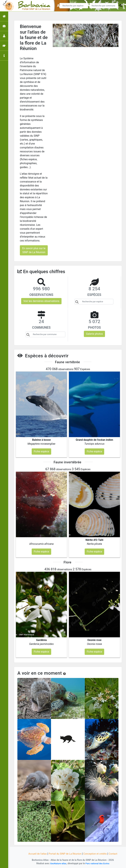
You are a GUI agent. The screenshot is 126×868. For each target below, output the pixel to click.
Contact (115, 854)
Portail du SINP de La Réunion (65, 854)
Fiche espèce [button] (41, 451)
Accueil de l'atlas (36, 854)
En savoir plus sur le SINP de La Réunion (34, 250)
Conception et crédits (96, 854)
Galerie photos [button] (94, 334)
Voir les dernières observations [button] (41, 301)
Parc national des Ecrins (98, 863)
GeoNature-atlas (58, 863)
